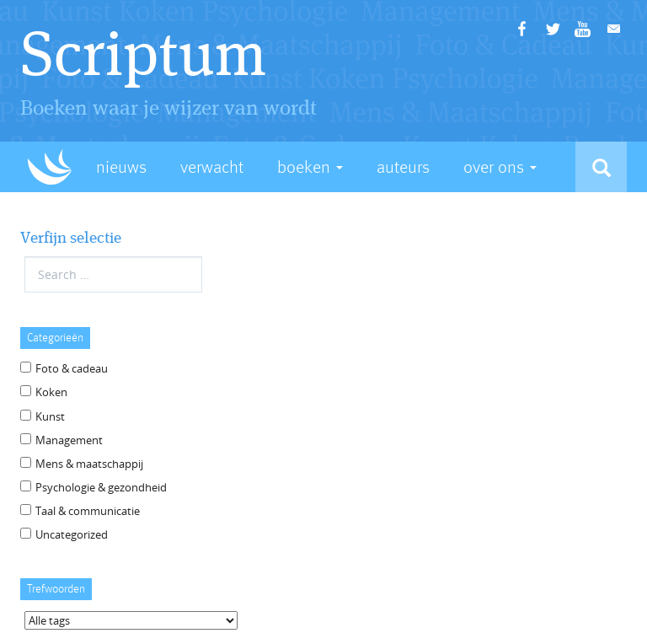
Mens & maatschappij (89, 464)
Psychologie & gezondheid (101, 487)
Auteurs (403, 167)
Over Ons (500, 167)
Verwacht (212, 167)
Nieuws (121, 167)
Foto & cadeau (72, 368)
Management (69, 440)
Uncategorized (72, 534)
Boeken (310, 167)
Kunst (50, 416)
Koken (51, 392)
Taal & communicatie (88, 511)
